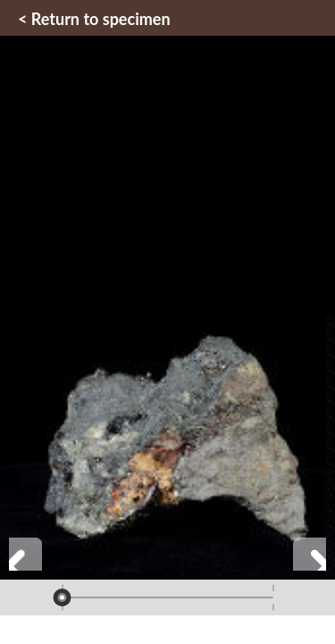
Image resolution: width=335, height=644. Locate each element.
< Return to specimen (94, 19)
